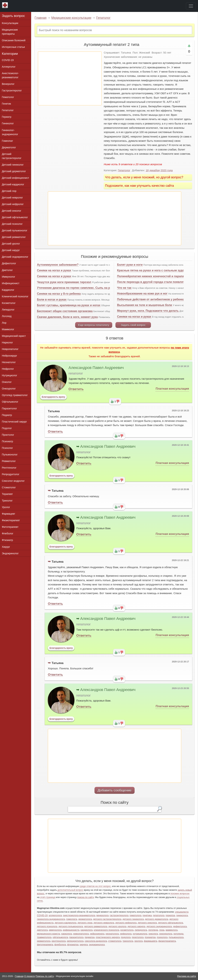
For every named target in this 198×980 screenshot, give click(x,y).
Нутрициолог (10, 375)
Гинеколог (8, 123)
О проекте (29, 976)
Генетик (6, 104)
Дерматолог (9, 147)
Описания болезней (14, 40)
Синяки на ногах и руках (54, 270)
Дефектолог (9, 263)
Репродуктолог (11, 474)
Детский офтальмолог (15, 217)
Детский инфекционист (16, 178)
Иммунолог (9, 277)
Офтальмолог (10, 402)
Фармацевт (9, 514)
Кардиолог (8, 290)
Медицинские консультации (71, 18)
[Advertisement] (70, 78)
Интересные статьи (13, 47)
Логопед (7, 316)
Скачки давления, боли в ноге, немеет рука (67, 317)
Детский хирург (11, 250)
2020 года (167, 170)
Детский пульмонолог (15, 230)
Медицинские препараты (10, 32)
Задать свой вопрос (133, 325)
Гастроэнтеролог (12, 91)
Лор (4, 323)
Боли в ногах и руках (52, 300)
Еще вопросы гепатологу (94, 325)
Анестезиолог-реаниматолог (10, 75)
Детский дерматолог (14, 171)
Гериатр (7, 117)
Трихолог (7, 501)
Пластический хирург (14, 422)
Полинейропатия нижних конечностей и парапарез (153, 276)
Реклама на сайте (187, 976)
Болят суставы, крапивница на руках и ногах (69, 305)
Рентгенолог (9, 468)
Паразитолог (10, 408)
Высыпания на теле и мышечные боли (145, 305)
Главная (41, 18)
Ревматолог (9, 461)
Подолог (7, 428)
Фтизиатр (8, 540)
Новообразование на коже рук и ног (142, 294)
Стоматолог (9, 487)
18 (147, 170)
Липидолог (8, 310)
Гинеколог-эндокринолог (10, 132)
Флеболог (8, 533)
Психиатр (8, 441)
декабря (155, 170)
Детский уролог (11, 244)
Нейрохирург (10, 356)
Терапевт (7, 494)
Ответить (76, 389)
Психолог (7, 448)
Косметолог (9, 303)
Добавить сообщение (115, 790)
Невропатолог (10, 349)
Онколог (7, 382)
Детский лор (9, 191)
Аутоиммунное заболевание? (58, 265)
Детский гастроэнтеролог (12, 156)
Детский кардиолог (13, 184)
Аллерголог (9, 67)
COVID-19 (8, 60)
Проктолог (8, 435)
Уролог (6, 507)
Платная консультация (172, 389)
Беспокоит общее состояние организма (65, 311)
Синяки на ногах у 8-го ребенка (59, 294)
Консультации (10, 23)
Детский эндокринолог (15, 257)
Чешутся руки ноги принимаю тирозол (64, 282)
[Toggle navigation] (191, 6)
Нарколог (7, 342)
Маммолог (8, 329)
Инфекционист (11, 283)
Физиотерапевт (11, 520)
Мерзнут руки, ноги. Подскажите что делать (148, 311)
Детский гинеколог (13, 165)
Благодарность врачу (53, 397)
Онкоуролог (9, 389)
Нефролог (8, 369)
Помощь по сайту (45, 976)
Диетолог (7, 270)
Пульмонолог (10, 455)
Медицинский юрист (14, 336)
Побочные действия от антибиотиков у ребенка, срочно (157, 299)
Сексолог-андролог (13, 481)
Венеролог (8, 84)
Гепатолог (103, 18)
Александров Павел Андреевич (96, 368)
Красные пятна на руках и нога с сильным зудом (152, 270)
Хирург (6, 547)
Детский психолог (12, 224)
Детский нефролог (13, 204)
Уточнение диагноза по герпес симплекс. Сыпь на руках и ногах (82, 288)
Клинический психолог (15, 296)
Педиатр (7, 415)
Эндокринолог (10, 553)
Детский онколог (12, 211)
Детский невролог (12, 198)
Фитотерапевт (10, 527)
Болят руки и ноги (130, 265)
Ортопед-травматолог (15, 395)
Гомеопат (8, 141)
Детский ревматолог (14, 237)
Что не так (124, 288)
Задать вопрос (13, 16)
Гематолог (8, 97)
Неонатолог (9, 362)
